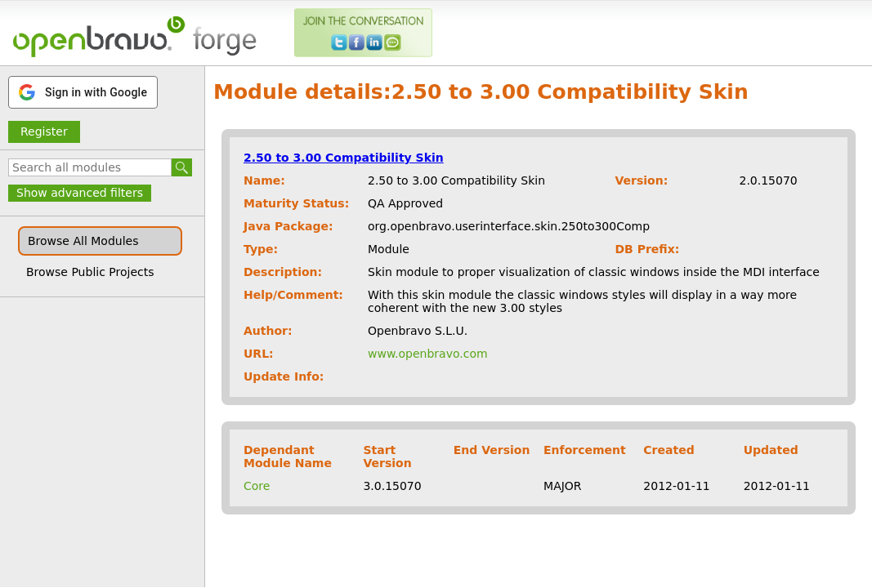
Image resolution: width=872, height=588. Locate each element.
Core (257, 486)
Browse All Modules (83, 241)
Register (44, 131)
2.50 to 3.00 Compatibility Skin (344, 158)
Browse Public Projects (90, 272)
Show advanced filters (80, 193)
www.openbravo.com (428, 354)
